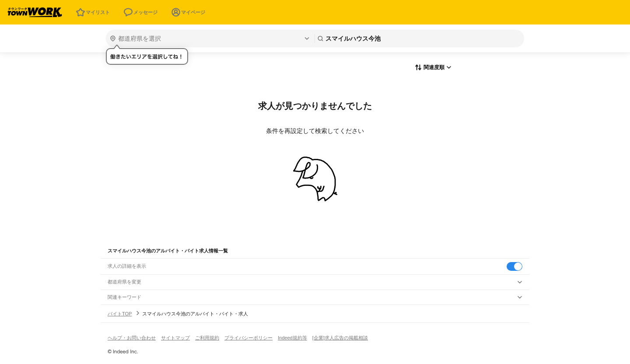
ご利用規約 (207, 338)
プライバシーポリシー (248, 338)
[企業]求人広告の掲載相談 (340, 338)
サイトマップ (175, 338)
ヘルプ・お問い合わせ (132, 338)
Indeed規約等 (292, 338)
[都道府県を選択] (209, 38)
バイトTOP (120, 314)
